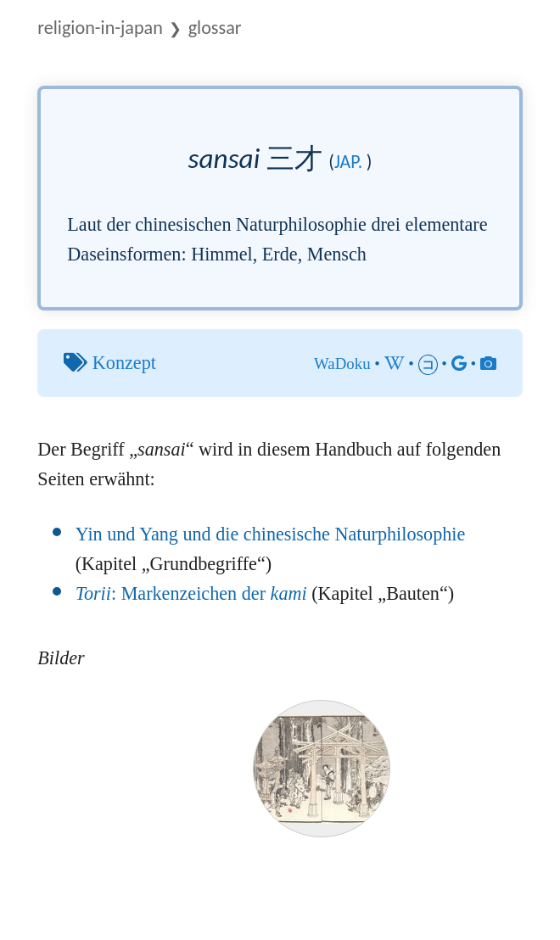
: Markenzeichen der (191, 593)
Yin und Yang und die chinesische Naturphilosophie (271, 534)
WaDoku (342, 364)
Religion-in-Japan (100, 28)
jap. (348, 162)
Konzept (124, 363)
